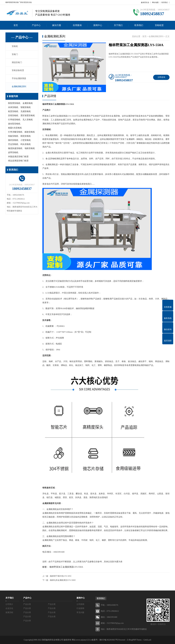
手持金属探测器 (19, 79)
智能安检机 (26, 107)
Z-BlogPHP (132, 640)
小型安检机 (26, 140)
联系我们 (165, 2)
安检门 (15, 54)
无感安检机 (26, 112)
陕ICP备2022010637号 (109, 640)
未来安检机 (13, 107)
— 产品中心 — (22, 37)
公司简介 (9, 604)
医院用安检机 (14, 103)
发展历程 (9, 612)
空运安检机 (13, 144)
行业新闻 (80, 608)
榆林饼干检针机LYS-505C (61, 576)
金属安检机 (28, 103)
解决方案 (57, 25)
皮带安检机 (13, 153)
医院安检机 (26, 136)
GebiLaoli (147, 640)
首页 (16, 25)
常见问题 (80, 612)
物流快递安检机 (15, 148)
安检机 (15, 46)
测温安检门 (17, 63)
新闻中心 (98, 25)
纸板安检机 (13, 136)
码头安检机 (26, 144)
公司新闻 (80, 604)
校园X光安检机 (15, 128)
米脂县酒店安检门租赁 (18, 157)
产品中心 (36, 25)
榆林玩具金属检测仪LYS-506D (63, 580)
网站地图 (155, 2)
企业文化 (9, 608)
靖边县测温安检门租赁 (18, 161)
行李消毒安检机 (15, 132)
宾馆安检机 (13, 116)
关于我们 (118, 25)
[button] (74, 90)
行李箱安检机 (14, 120)
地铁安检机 (30, 148)
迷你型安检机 (14, 124)
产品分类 (27, 604)
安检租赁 (159, 25)
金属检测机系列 (19, 87)
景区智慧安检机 (28, 116)
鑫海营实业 (145, 2)
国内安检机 (13, 140)
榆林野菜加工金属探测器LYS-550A (66, 567)
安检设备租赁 (18, 71)
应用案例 (77, 25)
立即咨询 (161, 77)
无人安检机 (28, 120)
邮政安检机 (30, 132)
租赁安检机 (13, 112)
